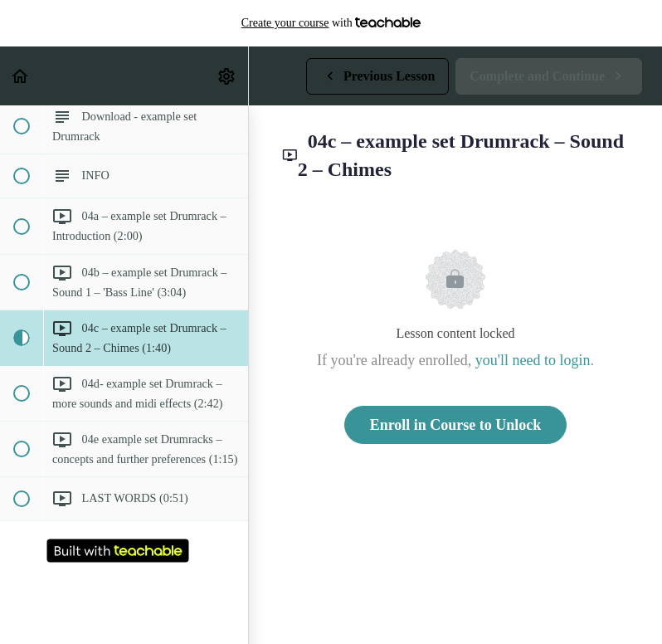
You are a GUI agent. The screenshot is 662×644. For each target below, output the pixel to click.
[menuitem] (227, 76)
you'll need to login (533, 360)
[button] (21, 76)
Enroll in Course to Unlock (456, 425)
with (331, 23)
